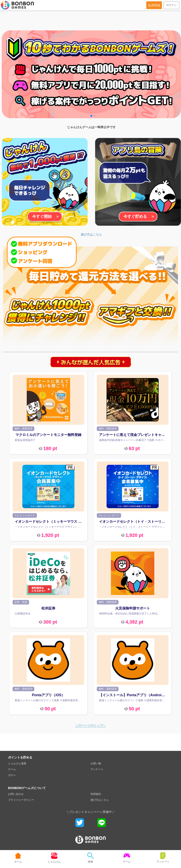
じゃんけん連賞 (17, 763)
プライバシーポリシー (21, 800)
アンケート (97, 769)
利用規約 (96, 794)
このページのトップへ (90, 725)
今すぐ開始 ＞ (46, 216)
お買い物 (96, 763)
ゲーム (12, 769)
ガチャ (12, 775)
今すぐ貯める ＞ (139, 216)
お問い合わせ (16, 794)
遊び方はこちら (91, 234)
